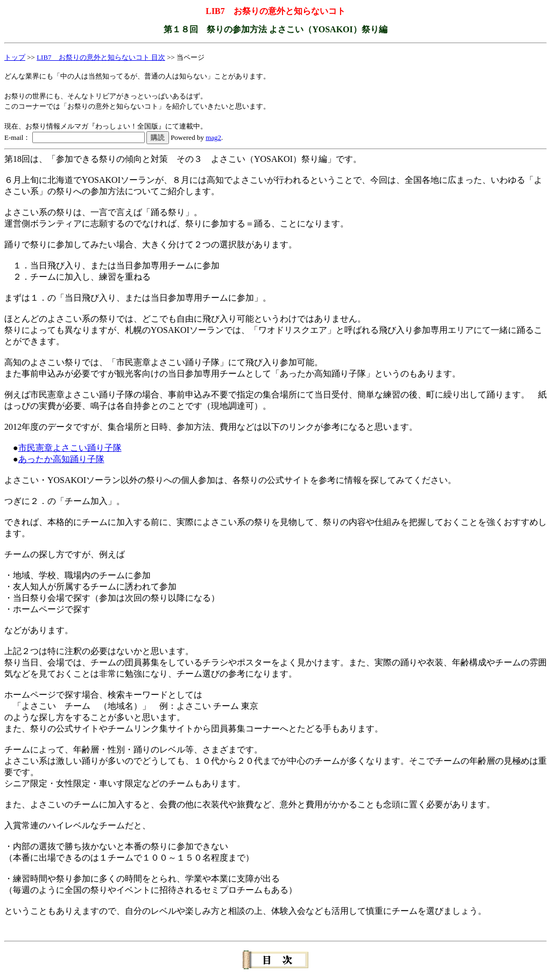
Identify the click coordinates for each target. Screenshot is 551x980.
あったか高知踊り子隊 (61, 459)
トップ (15, 57)
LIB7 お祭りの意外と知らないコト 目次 (101, 57)
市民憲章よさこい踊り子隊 (70, 448)
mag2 (213, 137)
